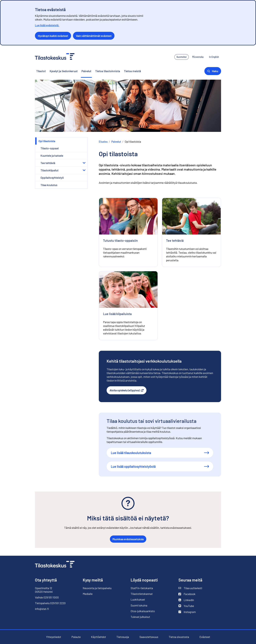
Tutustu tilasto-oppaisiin (120, 240)
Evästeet (205, 637)
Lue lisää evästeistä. (47, 25)
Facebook (187, 594)
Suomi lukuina (139, 605)
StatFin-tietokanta (142, 588)
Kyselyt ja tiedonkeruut (64, 71)
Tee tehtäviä (175, 240)
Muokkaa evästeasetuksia (128, 539)
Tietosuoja (123, 637)
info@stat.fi (42, 609)
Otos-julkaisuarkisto (143, 611)
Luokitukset (138, 599)
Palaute (76, 637)
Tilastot (41, 71)
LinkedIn (186, 600)
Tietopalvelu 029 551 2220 (50, 603)
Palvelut (86, 71)
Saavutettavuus (149, 637)
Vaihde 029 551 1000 (47, 597)
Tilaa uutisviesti (190, 588)
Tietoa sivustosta (179, 637)
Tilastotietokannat (142, 594)
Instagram (187, 612)
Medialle (88, 594)
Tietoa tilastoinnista (108, 71)
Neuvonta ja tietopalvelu (97, 588)
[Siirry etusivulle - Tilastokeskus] (55, 57)
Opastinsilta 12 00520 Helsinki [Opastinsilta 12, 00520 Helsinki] (44, 590)
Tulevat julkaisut (140, 617)
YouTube (186, 606)
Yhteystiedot (54, 637)
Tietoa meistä (132, 71)
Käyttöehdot (99, 637)
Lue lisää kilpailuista (117, 314)
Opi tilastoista (47, 141)
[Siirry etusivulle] (55, 565)
